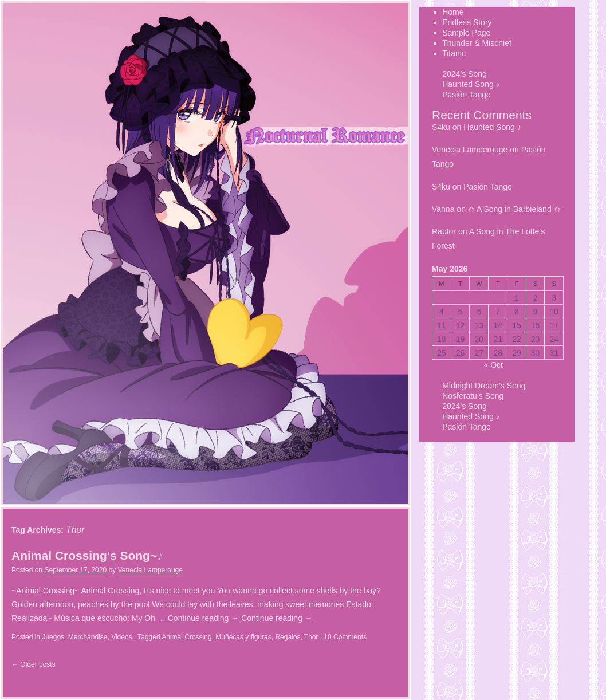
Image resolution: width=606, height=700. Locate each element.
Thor (311, 637)
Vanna (443, 209)
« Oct (493, 365)
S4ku (441, 127)
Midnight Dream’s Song (484, 386)
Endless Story (27, 550)
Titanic (27, 616)
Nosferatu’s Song (473, 396)
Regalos (288, 637)
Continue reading (204, 618)
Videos (121, 637)
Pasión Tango (467, 95)
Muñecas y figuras (243, 637)
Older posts (34, 664)
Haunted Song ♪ (471, 84)
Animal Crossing (186, 637)
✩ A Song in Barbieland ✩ (514, 209)
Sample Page (27, 572)
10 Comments (345, 637)
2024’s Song (465, 74)
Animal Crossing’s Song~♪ (87, 555)
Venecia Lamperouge (150, 570)
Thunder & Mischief (27, 594)
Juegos (53, 637)
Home (27, 529)
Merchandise (88, 637)
